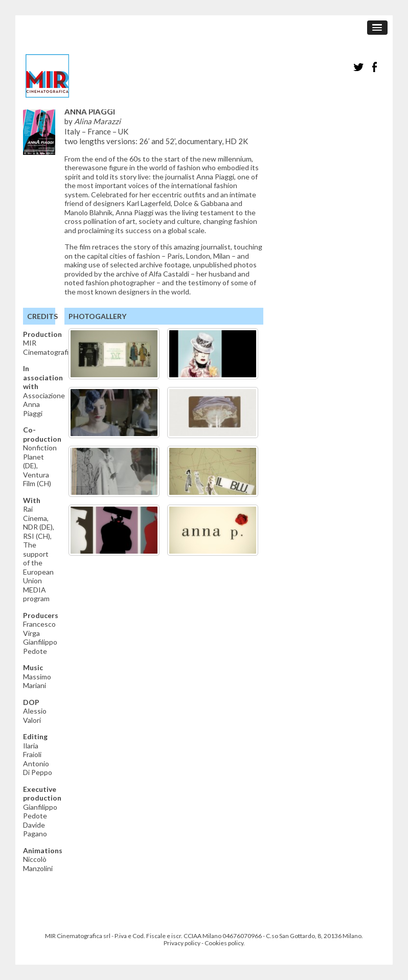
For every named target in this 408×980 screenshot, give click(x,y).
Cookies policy (224, 943)
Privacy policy (182, 943)
